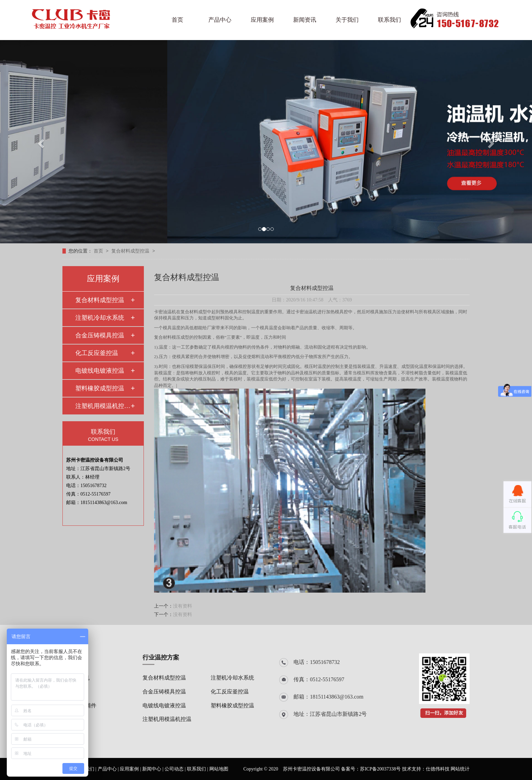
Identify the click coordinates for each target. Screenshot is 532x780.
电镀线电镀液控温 (100, 371)
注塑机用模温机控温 (167, 719)
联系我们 (389, 20)
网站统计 (460, 769)
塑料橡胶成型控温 (100, 388)
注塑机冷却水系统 (100, 318)
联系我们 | (198, 769)
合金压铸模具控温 (100, 335)
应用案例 (262, 20)
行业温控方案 (161, 657)
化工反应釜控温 (97, 353)
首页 (177, 20)
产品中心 (220, 20)
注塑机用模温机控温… (103, 406)
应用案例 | (131, 769)
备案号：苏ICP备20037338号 (371, 769)
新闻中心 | (153, 769)
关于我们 (347, 20)
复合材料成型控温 (131, 251)
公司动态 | (176, 769)
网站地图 (219, 769)
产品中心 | (109, 769)
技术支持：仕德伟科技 (426, 769)
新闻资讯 (305, 20)
